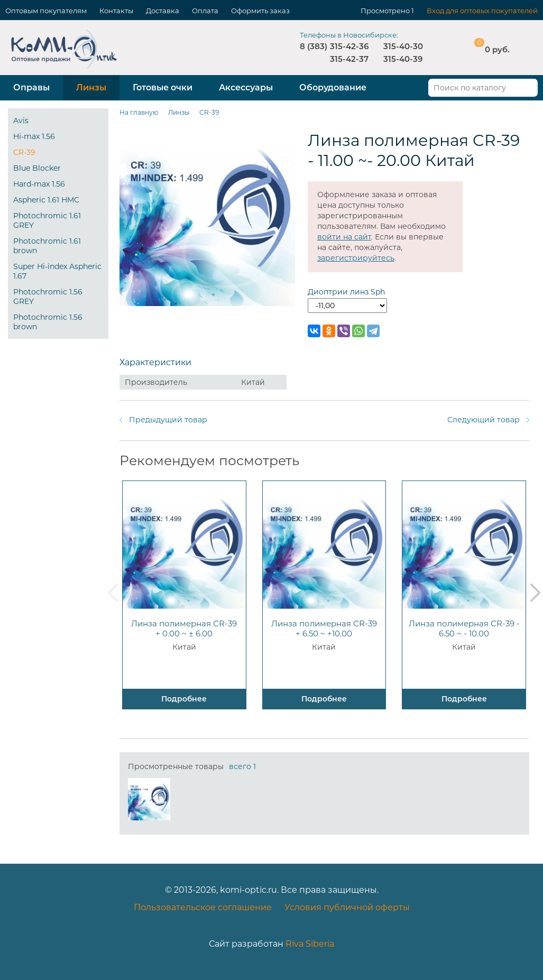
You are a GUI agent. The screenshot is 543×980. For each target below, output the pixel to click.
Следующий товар (484, 420)
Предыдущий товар (168, 420)
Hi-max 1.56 (34, 136)
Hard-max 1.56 (39, 184)
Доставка (163, 11)
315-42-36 (349, 46)
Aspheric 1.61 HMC (46, 200)
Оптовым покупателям (46, 11)
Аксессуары (246, 87)
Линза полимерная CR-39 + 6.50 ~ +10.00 (324, 628)
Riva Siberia (310, 944)
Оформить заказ (260, 11)
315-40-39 (403, 59)
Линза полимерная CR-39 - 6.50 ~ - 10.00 (464, 628)
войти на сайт (344, 237)
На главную (139, 112)
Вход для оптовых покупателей (482, 11)
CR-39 (24, 152)
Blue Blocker (37, 168)
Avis (21, 121)
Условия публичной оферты (347, 907)
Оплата (205, 11)
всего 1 (242, 766)
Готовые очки (163, 87)
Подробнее (184, 699)
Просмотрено (385, 11)
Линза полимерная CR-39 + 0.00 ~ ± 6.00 (184, 628)
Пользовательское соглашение (203, 907)
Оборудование (333, 87)
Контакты (116, 11)
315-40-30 (403, 46)
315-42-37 (349, 59)
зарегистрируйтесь (356, 258)
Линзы (91, 87)
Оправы (31, 87)
